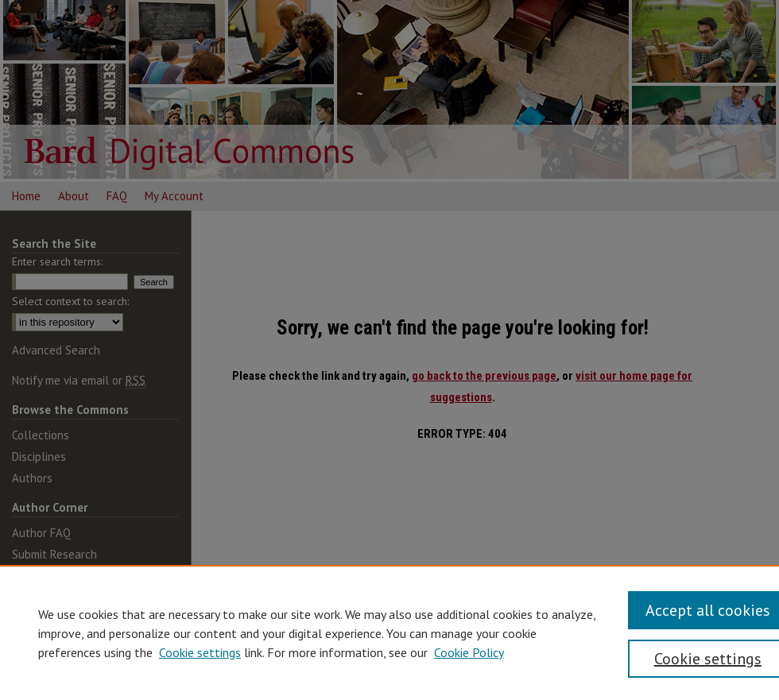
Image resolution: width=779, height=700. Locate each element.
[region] (389, 632)
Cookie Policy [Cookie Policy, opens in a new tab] (469, 652)
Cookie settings (200, 652)
